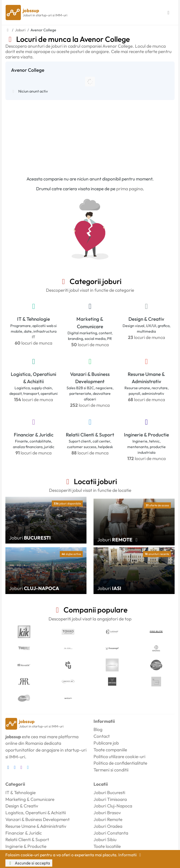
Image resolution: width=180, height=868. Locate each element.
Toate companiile (110, 750)
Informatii (131, 855)
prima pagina (129, 189)
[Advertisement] (90, 135)
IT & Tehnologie (34, 319)
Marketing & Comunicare (90, 322)
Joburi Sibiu (105, 839)
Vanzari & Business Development (90, 378)
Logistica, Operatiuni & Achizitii (34, 378)
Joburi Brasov (107, 813)
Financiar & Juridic (34, 435)
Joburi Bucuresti (109, 792)
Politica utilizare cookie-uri (119, 756)
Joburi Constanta (111, 833)
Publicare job (106, 743)
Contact (102, 736)
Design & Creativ (146, 319)
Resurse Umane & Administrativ (146, 378)
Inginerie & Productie (146, 435)
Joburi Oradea (108, 826)
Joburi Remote (108, 819)
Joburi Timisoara (110, 799)
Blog (98, 729)
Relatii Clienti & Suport (90, 435)
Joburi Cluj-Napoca (113, 806)
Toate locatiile (107, 846)
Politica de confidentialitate (120, 763)
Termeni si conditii (111, 770)
